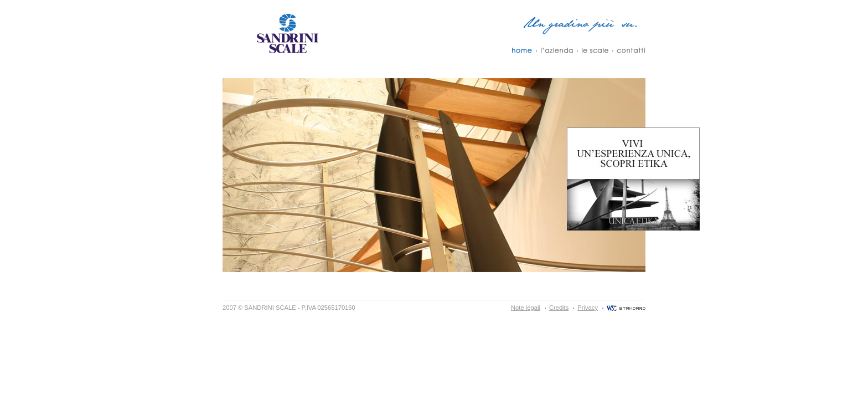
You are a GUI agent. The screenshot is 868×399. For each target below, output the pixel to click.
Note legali (526, 308)
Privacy (588, 308)
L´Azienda (557, 50)
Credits (559, 308)
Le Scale (595, 50)
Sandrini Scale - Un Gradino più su (286, 33)
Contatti (631, 50)
